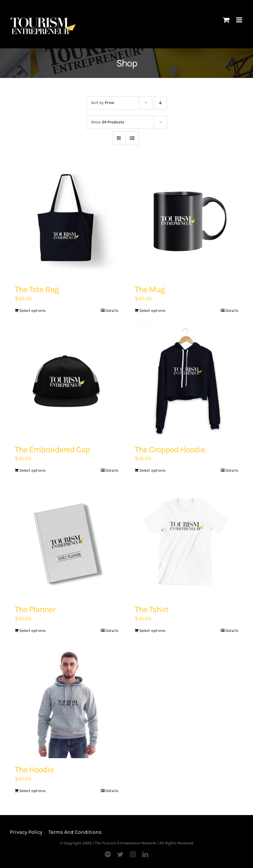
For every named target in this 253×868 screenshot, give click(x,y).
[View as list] (132, 138)
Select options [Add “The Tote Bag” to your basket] (32, 310)
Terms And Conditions (75, 832)
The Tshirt (152, 609)
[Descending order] (161, 103)
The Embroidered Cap (52, 449)
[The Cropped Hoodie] (186, 382)
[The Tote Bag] (67, 221)
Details (112, 310)
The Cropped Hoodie (170, 449)
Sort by (102, 103)
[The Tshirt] (186, 541)
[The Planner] (67, 541)
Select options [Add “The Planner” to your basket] (32, 631)
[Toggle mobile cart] (226, 20)
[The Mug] (186, 221)
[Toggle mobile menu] (240, 20)
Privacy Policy (26, 832)
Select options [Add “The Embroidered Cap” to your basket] (32, 470)
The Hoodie (34, 769)
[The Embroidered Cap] (67, 382)
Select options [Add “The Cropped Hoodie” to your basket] (152, 470)
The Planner (35, 609)
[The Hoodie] (67, 702)
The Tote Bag (37, 289)
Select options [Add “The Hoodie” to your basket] (32, 791)
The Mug (150, 289)
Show (108, 122)
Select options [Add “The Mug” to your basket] (152, 310)
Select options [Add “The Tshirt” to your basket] (152, 631)
